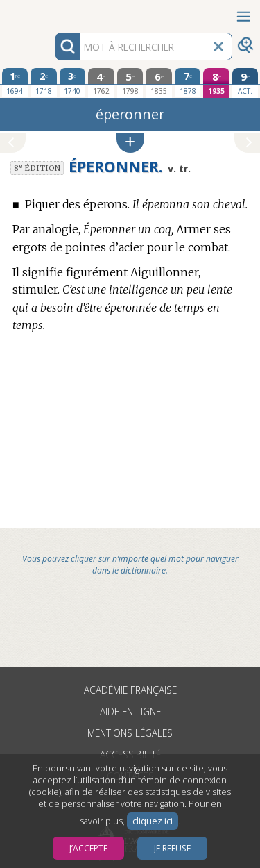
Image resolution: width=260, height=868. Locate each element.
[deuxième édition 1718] (44, 83)
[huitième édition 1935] (216, 83)
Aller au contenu (54, 12)
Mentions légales (130, 733)
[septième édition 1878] (188, 83)
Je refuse (172, 848)
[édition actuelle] (245, 83)
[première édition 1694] (15, 83)
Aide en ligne (130, 711)
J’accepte (88, 848)
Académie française (130, 690)
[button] (130, 143)
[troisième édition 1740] (73, 83)
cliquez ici (153, 821)
